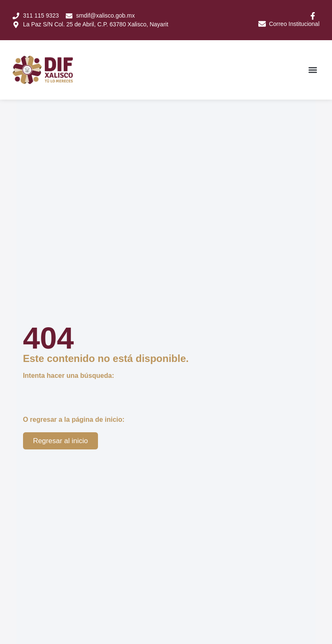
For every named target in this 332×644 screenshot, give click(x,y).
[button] (313, 68)
